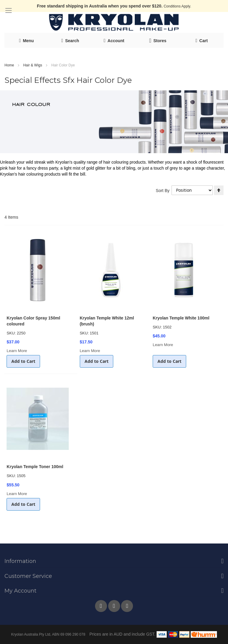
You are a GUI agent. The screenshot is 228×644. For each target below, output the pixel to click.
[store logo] (114, 22)
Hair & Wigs (33, 65)
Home (10, 65)
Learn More (17, 351)
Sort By (163, 190)
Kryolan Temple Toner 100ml (35, 467)
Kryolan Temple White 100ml (181, 318)
